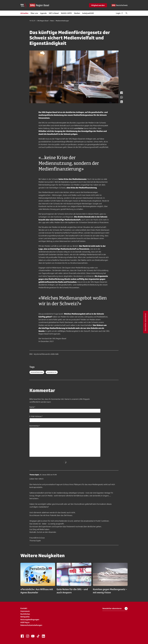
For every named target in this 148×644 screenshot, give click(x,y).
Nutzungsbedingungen (30, 620)
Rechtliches (25, 614)
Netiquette (25, 617)
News (52, 21)
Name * (32, 407)
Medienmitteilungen (62, 21)
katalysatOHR (88, 13)
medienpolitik (52, 372)
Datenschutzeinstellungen (31, 625)
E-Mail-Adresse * (36, 416)
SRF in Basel (54, 13)
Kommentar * (35, 426)
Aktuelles (24, 13)
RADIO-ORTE (66, 13)
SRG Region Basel (43, 21)
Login (119, 13)
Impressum (25, 611)
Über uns (34, 13)
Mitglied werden (98, 5)
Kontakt (24, 608)
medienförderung (37, 372)
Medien (77, 13)
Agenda (43, 13)
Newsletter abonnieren (115, 608)
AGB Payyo (25, 622)
